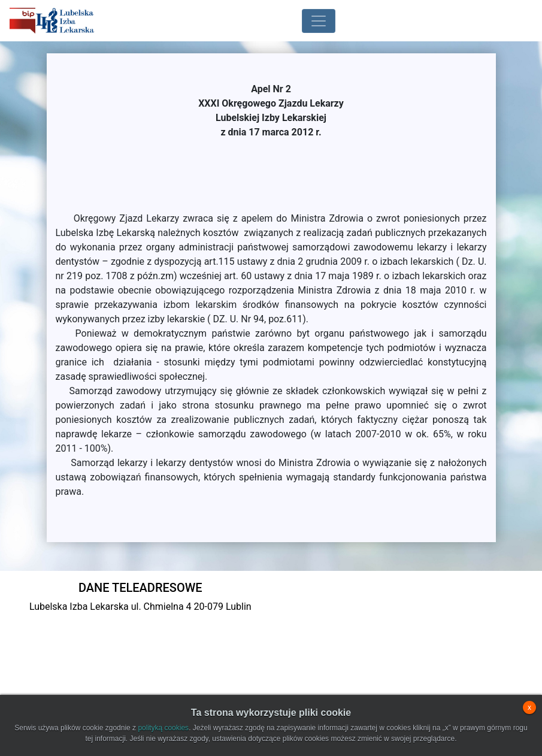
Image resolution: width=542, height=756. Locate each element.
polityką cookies (163, 728)
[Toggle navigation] (319, 21)
